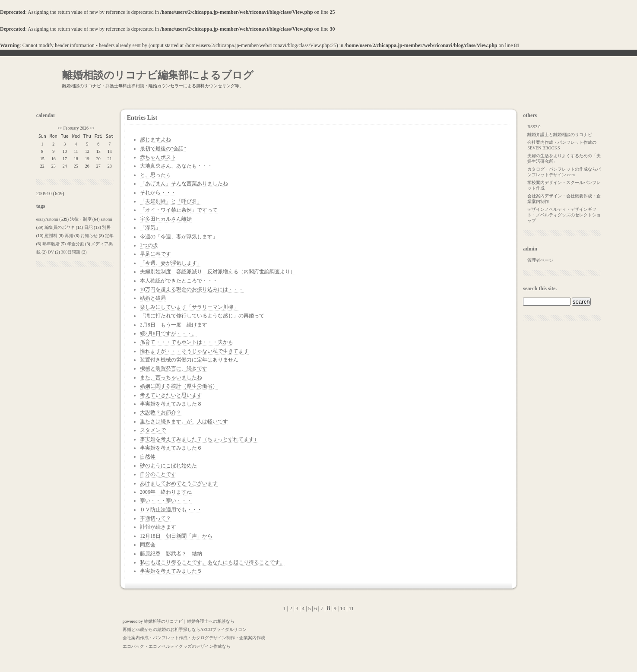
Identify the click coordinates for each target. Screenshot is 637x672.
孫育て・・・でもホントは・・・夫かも (187, 342)
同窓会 (148, 545)
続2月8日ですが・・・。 (168, 333)
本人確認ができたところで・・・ (179, 281)
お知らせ (89, 236)
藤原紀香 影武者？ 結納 (171, 554)
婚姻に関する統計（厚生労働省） (179, 386)
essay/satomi (47, 219)
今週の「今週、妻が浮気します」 (179, 237)
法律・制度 (81, 219)
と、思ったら (155, 175)
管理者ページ (540, 260)
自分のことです (158, 474)
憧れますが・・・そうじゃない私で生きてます (194, 351)
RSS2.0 (534, 127)
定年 (109, 236)
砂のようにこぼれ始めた (168, 466)
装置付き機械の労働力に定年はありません (189, 360)
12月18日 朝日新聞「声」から (176, 536)
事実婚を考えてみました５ (171, 571)
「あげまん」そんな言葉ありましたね (184, 184)
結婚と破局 (153, 298)
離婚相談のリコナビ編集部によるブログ (158, 75)
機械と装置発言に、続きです (174, 368)
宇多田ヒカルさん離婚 (166, 219)
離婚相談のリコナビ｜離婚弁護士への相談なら (189, 621)
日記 (89, 227)
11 (352, 609)
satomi (106, 219)
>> (92, 128)
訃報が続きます (158, 527)
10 (342, 609)
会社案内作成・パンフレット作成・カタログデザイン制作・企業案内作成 (194, 638)
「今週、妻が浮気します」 (171, 263)
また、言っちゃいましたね (171, 377)
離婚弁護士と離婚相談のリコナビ (560, 135)
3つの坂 (149, 245)
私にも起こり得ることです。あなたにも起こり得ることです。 (212, 562)
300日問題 (71, 252)
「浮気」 (150, 228)
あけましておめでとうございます (179, 483)
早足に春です (155, 254)
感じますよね (155, 139)
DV (51, 252)
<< (60, 128)
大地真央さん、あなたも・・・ (176, 166)
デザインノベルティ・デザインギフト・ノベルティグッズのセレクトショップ (564, 215)
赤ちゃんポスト (158, 157)
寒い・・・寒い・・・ (166, 501)
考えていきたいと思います (171, 395)
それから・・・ (158, 193)
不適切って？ (155, 518)
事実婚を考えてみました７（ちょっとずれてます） (200, 439)
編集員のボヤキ (60, 227)
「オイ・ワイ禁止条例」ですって (179, 210)
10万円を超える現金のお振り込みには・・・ (192, 289)
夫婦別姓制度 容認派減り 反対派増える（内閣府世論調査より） (218, 272)
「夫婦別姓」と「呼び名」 (171, 201)
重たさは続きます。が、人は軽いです (184, 422)
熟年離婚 (51, 244)
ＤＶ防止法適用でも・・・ (171, 510)
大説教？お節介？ (161, 412)
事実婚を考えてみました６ (171, 448)
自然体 (148, 456)
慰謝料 (51, 236)
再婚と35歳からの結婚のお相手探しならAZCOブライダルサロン (185, 629)
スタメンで (153, 430)
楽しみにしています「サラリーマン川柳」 (189, 307)
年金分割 (76, 244)
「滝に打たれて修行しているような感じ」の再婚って (202, 316)
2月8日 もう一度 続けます (174, 325)
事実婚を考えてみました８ (171, 404)
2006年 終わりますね (166, 492)
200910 (44, 193)
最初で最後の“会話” (163, 149)
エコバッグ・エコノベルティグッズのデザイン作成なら (177, 646)
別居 (106, 227)
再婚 (69, 236)
